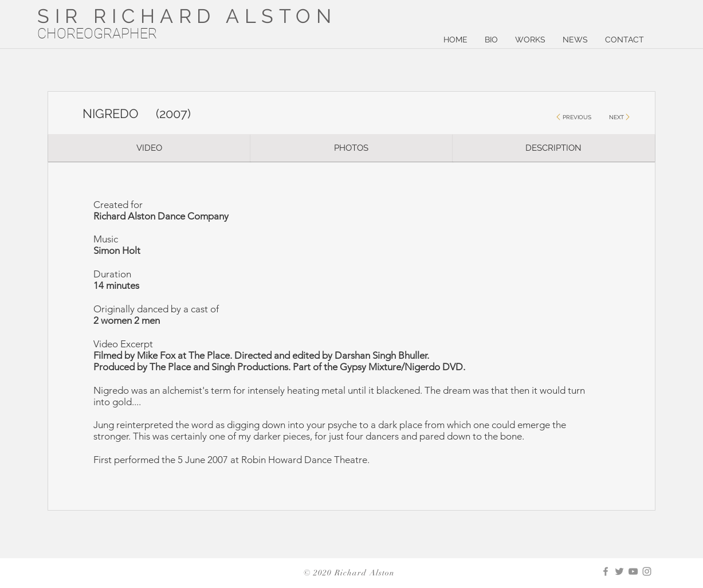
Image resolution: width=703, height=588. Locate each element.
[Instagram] (647, 571)
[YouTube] (633, 571)
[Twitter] (619, 571)
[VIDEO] (149, 148)
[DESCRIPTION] (554, 148)
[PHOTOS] (351, 148)
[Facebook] (606, 571)
